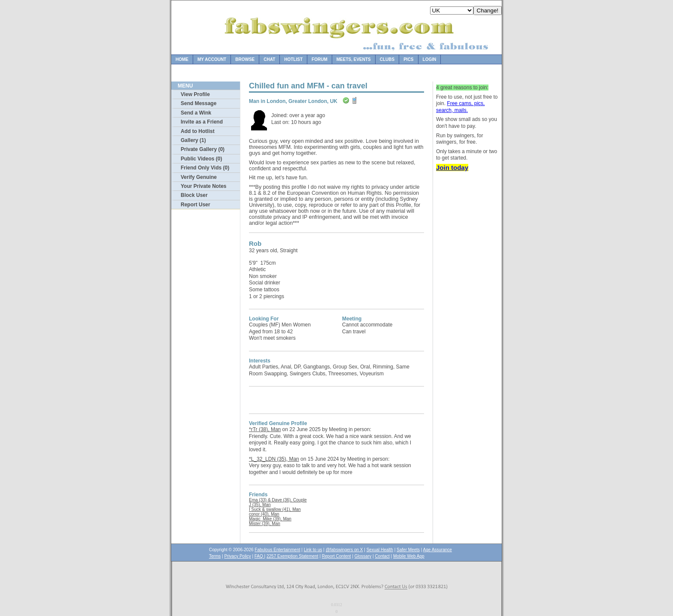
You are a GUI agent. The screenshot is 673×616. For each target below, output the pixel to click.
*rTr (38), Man (265, 429)
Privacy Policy (237, 556)
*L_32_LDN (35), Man (274, 459)
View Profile (195, 94)
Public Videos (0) (201, 159)
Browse (245, 59)
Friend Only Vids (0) (205, 168)
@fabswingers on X (344, 550)
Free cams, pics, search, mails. (460, 107)
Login (430, 59)
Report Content (336, 556)
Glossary (363, 556)
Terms (215, 556)
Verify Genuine (199, 177)
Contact (382, 556)
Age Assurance (438, 550)
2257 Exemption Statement (293, 556)
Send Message (199, 103)
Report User (196, 205)
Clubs (387, 59)
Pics (408, 59)
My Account (212, 59)
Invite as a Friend (202, 122)
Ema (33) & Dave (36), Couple (278, 500)
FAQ (259, 556)
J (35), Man (260, 505)
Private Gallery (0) (203, 149)
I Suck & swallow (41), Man (275, 509)
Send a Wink (196, 113)
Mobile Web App (409, 556)
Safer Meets (408, 550)
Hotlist (293, 59)
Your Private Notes (203, 186)
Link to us (313, 550)
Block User (194, 195)
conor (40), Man (264, 514)
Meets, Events (354, 59)
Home (182, 59)
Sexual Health (380, 550)
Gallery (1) (193, 140)
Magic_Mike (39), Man (270, 519)
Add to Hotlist (198, 131)
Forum (320, 59)
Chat (269, 59)
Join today (452, 168)
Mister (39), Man (265, 524)
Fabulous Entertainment (277, 550)
